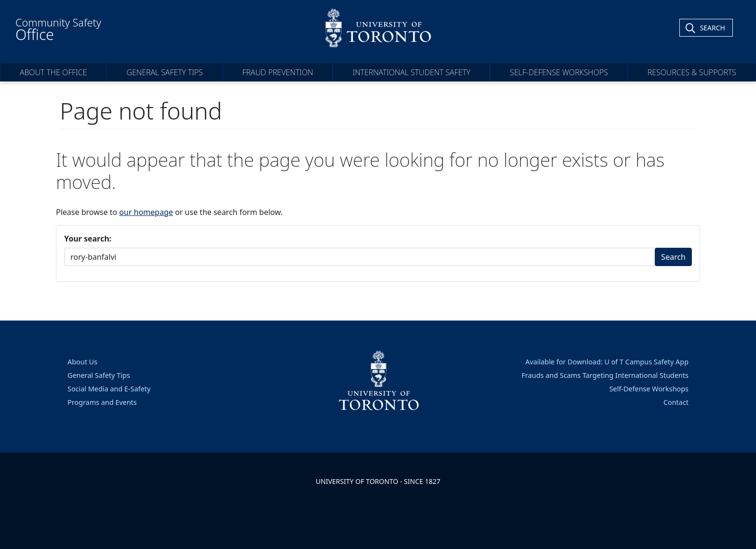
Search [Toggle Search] (713, 28)
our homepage (146, 212)
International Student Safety (411, 72)
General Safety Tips (164, 72)
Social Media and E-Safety (109, 389)
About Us (82, 362)
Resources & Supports (692, 72)
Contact (676, 402)
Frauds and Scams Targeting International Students (605, 375)
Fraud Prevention (278, 72)
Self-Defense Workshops (559, 72)
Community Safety (58, 30)
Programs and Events (102, 402)
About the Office (53, 72)
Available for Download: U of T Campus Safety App (607, 362)
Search (673, 257)
